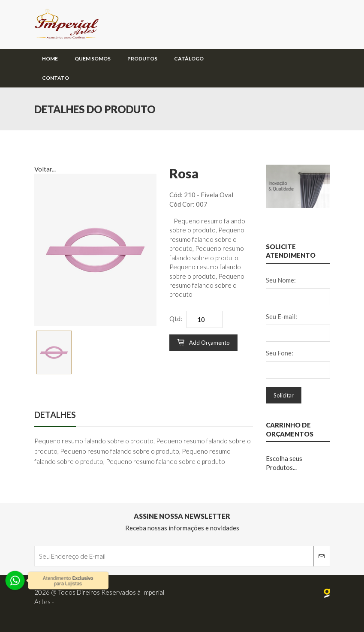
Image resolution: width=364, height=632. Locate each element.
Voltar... (45, 169)
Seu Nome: (281, 280)
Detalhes (55, 415)
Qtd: (176, 319)
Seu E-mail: (281, 316)
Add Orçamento (203, 343)
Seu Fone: (280, 353)
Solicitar (284, 395)
